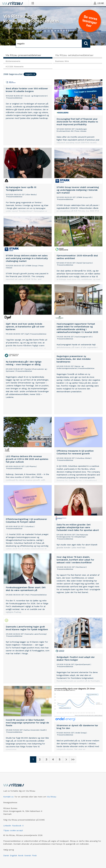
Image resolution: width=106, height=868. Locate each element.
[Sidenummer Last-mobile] (73, 759)
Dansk (6, 855)
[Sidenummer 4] (53, 759)
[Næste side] (66, 759)
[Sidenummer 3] (46, 759)
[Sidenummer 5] (60, 759)
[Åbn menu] (33, 3)
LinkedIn (7, 826)
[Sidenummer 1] (33, 759)
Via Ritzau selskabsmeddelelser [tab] (74, 55)
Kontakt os (8, 797)
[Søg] (49, 44)
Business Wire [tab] (62, 61)
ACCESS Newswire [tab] (14, 67)
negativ (30, 74)
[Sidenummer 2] (40, 759)
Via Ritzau (52, 797)
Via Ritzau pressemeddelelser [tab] (23, 55)
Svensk (28, 855)
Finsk (34, 855)
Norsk (21, 855)
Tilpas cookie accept (13, 830)
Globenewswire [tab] (13, 61)
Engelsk (13, 855)
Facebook (17, 826)
